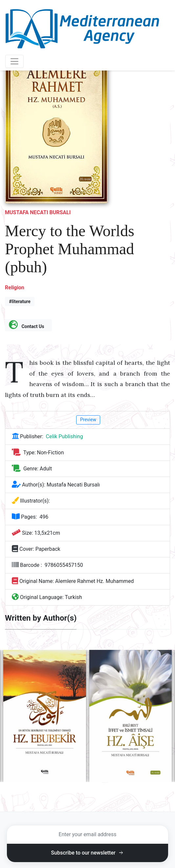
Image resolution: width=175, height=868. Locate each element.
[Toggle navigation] (14, 61)
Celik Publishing (65, 436)
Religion (15, 288)
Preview (88, 420)
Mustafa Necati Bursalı (38, 212)
